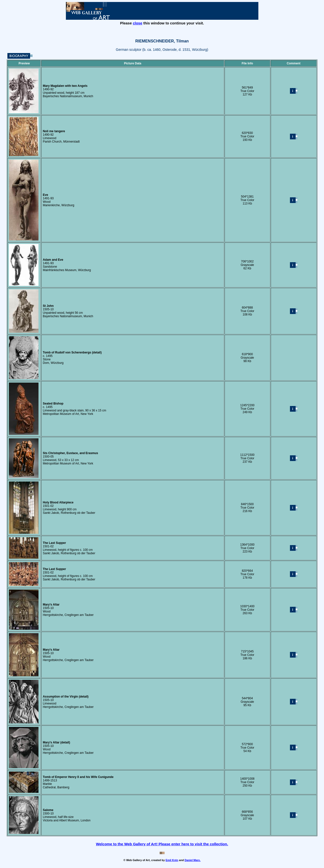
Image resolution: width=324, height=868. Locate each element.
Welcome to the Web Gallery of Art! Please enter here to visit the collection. (162, 844)
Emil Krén (172, 860)
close (137, 23)
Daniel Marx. (193, 860)
